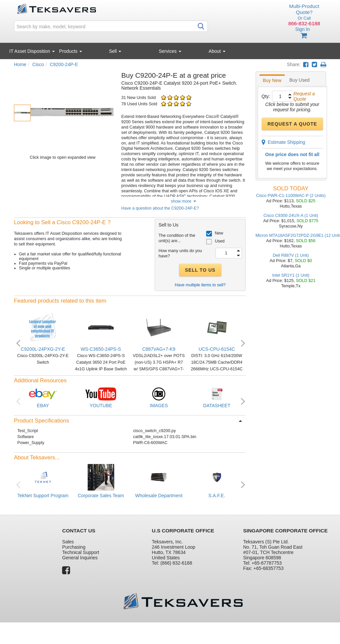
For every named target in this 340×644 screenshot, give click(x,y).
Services (170, 51)
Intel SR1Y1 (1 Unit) (291, 275)
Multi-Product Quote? (304, 9)
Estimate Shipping (284, 142)
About (217, 51)
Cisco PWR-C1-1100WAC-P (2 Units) (291, 196)
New (219, 233)
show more (184, 201)
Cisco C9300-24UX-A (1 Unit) (291, 216)
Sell (115, 51)
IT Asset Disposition (32, 51)
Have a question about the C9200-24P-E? (160, 208)
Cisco (38, 64)
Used (220, 241)
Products (71, 51)
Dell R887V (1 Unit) (291, 255)
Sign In (302, 29)
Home (20, 64)
